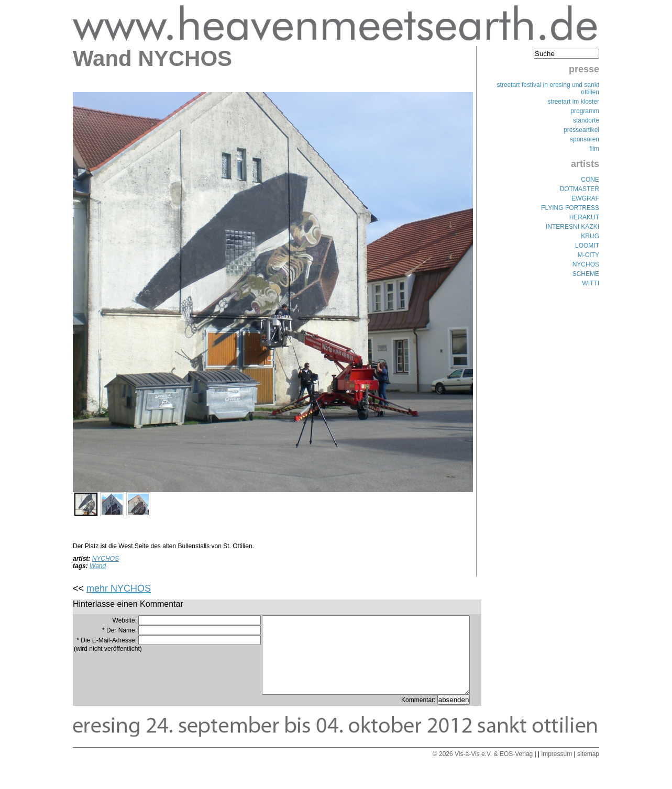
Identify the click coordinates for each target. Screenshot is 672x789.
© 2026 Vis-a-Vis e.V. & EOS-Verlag (483, 770)
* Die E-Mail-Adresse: (107, 640)
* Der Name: (119, 630)
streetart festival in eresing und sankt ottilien (548, 88)
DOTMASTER (580, 189)
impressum (557, 770)
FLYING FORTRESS (570, 208)
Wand (98, 566)
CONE (590, 180)
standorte (586, 120)
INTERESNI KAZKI (572, 227)
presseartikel (581, 130)
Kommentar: (419, 716)
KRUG (590, 236)
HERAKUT (584, 217)
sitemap (588, 770)
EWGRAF (585, 198)
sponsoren (585, 139)
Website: (125, 620)
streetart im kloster (573, 102)
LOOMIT (587, 246)
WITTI (591, 283)
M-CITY (588, 255)
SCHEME (586, 274)
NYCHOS (106, 559)
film (594, 149)
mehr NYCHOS (119, 588)
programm (585, 111)
